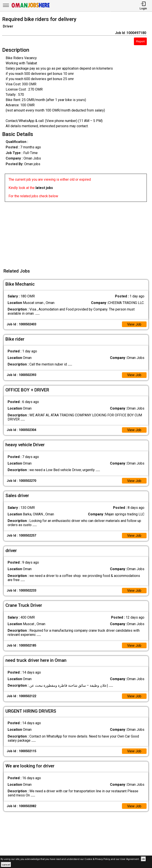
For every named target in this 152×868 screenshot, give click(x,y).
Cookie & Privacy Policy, (98, 859)
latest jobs (44, 188)
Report (140, 41)
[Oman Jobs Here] (31, 8)
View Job (134, 324)
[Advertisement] (77, 232)
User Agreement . (130, 859)
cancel (6, 865)
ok (143, 859)
